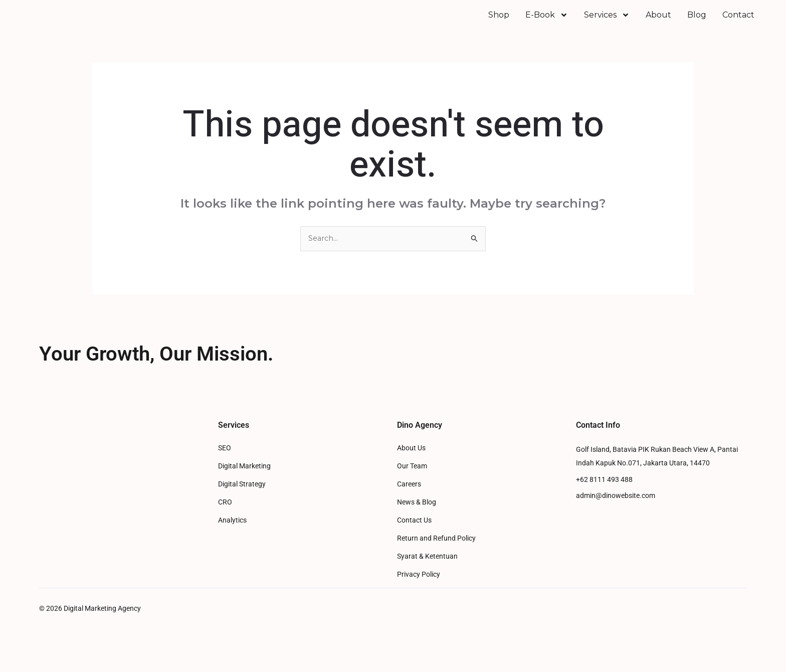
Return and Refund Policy (436, 553)
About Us (411, 463)
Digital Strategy (242, 499)
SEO (225, 463)
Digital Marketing (244, 481)
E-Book (547, 22)
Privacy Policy (419, 589)
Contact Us (414, 535)
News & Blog (417, 517)
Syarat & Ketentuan (427, 571)
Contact (738, 22)
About (658, 22)
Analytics (232, 535)
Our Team (412, 481)
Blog (697, 22)
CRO (225, 517)
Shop (499, 22)
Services (607, 22)
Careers (409, 499)
